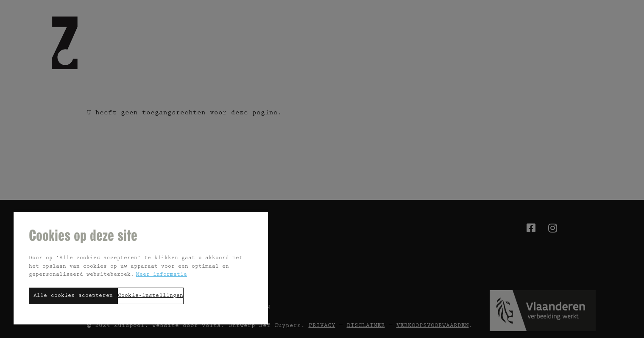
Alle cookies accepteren (73, 296)
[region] (141, 268)
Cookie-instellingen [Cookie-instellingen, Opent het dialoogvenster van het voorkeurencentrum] (151, 296)
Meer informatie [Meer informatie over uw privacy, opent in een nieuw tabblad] (162, 275)
